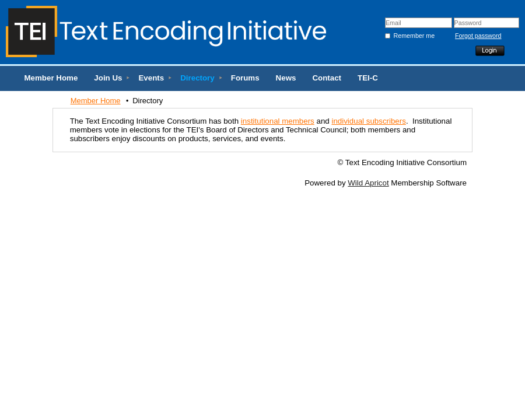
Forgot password (469, 36)
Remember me (414, 36)
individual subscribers (368, 121)
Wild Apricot (368, 183)
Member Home (96, 101)
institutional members (278, 121)
